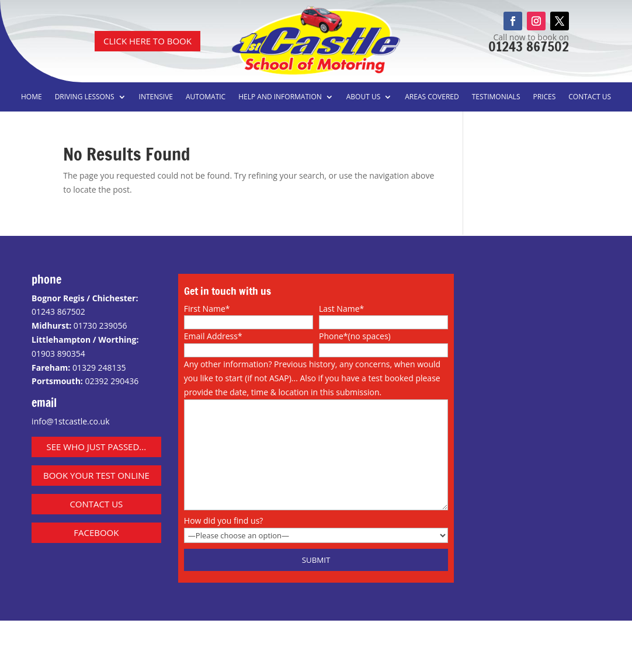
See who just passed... (97, 447)
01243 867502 (529, 46)
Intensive (156, 97)
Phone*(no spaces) (355, 336)
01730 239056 (100, 325)
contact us (96, 504)
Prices (544, 97)
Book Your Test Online (96, 475)
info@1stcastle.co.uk (70, 421)
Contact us (590, 97)
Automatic (206, 97)
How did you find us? (224, 520)
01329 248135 (99, 368)
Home (32, 97)
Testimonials (496, 97)
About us (363, 97)
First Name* (207, 309)
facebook (96, 532)
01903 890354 (58, 354)
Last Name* (341, 309)
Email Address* (213, 336)
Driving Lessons (85, 97)
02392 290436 (112, 381)
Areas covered (432, 97)
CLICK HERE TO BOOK (147, 41)
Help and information (280, 97)
